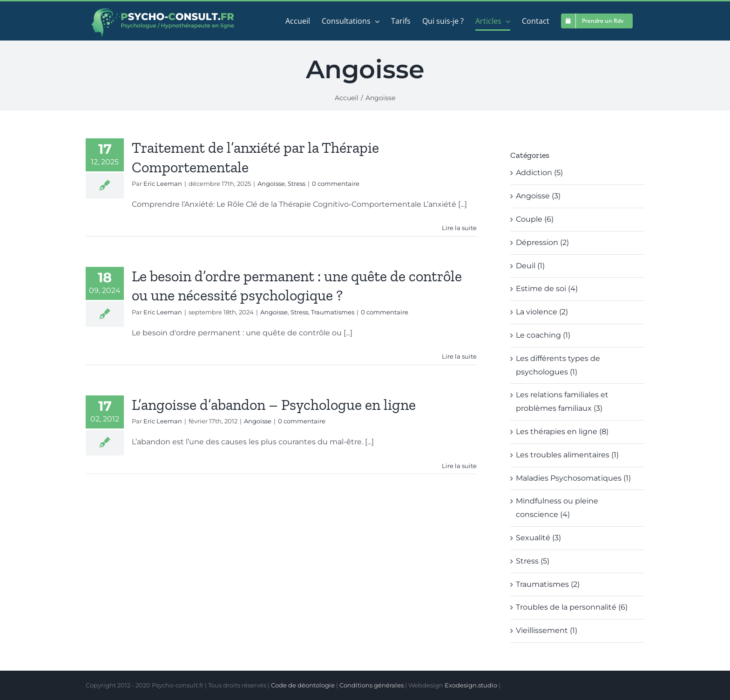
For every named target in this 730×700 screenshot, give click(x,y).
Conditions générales (372, 685)
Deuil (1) (530, 266)
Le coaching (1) (543, 335)
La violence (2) (542, 312)
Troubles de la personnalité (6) (572, 607)
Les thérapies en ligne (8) (562, 432)
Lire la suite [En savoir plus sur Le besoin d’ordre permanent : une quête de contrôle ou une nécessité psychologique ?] (459, 356)
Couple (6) (535, 219)
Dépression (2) (542, 242)
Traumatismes (333, 312)
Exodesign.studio (471, 685)
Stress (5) (533, 561)
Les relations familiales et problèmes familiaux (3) (562, 401)
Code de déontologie (303, 685)
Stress (297, 183)
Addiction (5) (539, 173)
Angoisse (271, 183)
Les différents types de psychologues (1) (558, 365)
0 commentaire (336, 183)
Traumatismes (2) (548, 584)
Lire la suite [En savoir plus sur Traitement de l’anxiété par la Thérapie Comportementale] (459, 228)
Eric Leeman (163, 183)
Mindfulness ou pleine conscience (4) (557, 508)
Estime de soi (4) (547, 289)
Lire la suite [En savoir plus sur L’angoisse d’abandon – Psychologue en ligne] (459, 466)
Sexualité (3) (538, 538)
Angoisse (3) (538, 196)
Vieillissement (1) (547, 630)
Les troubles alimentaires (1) (567, 455)
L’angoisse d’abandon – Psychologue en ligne (274, 405)
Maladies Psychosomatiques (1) (573, 478)
